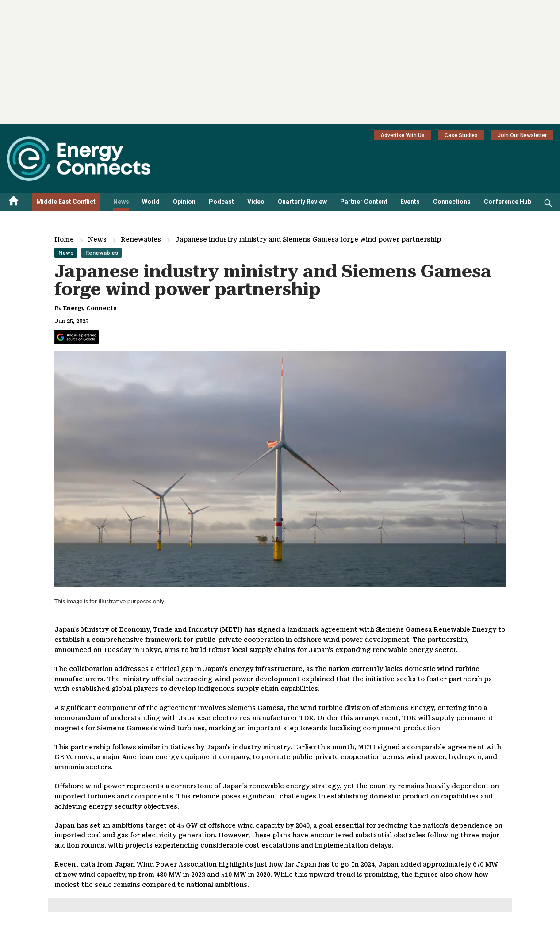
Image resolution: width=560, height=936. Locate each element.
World (151, 202)
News (121, 202)
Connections (452, 202)
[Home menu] (14, 202)
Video (256, 202)
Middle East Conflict (66, 202)
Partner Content (364, 202)
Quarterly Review (302, 202)
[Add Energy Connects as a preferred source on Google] (77, 337)
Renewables (141, 239)
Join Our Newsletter (522, 135)
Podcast (221, 202)
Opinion (184, 202)
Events (410, 202)
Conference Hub (508, 202)
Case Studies (461, 135)
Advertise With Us (403, 135)
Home (64, 239)
